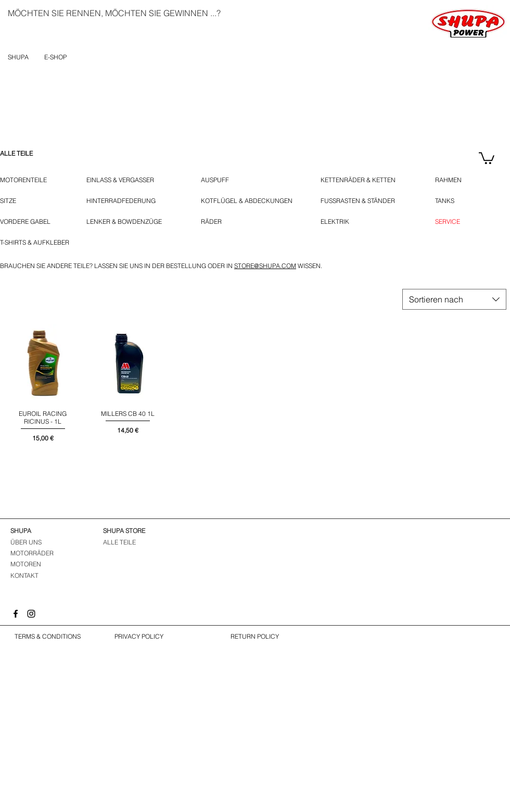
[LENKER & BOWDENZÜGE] (129, 222)
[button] (487, 157)
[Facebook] (16, 614)
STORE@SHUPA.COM (265, 266)
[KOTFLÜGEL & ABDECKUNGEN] (247, 201)
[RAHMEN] (450, 180)
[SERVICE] (448, 222)
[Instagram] (31, 614)
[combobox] (454, 299)
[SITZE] (11, 201)
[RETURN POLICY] (254, 637)
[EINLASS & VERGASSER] (126, 180)
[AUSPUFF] (217, 180)
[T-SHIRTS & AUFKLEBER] (35, 243)
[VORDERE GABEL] (28, 222)
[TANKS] (451, 201)
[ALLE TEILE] (29, 154)
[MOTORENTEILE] (29, 180)
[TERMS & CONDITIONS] (47, 637)
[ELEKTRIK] (338, 222)
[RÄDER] (216, 222)
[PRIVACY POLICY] (139, 637)
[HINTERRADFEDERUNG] (121, 201)
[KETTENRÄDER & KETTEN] (362, 180)
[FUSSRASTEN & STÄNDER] (364, 201)
